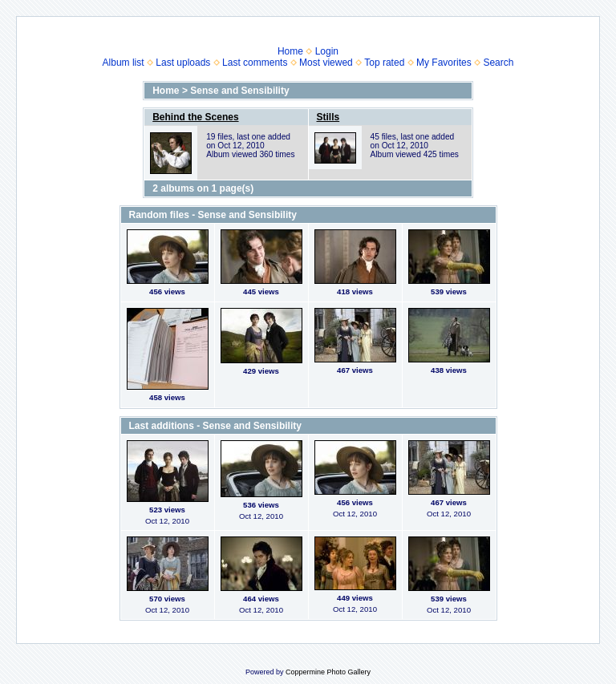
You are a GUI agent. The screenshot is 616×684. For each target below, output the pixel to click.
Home (290, 51)
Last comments (255, 63)
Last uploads (183, 63)
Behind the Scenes (195, 117)
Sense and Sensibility (239, 91)
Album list (124, 63)
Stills (328, 117)
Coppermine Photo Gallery (328, 672)
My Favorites (444, 63)
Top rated (384, 63)
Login (327, 51)
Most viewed (326, 63)
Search (498, 63)
